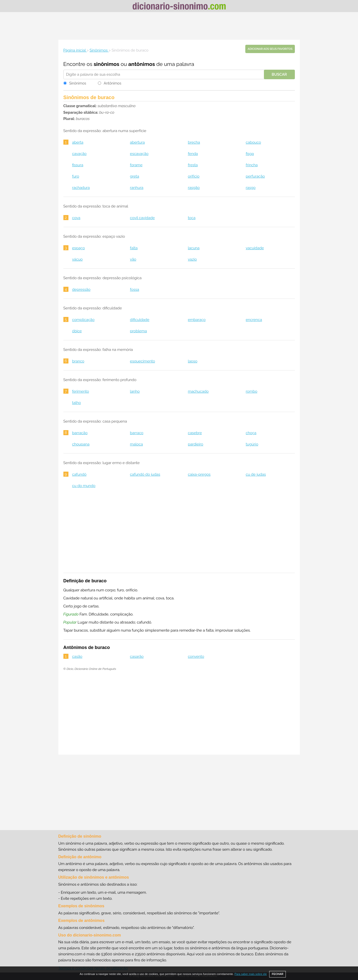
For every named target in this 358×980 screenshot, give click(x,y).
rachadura (81, 188)
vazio (192, 259)
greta (135, 176)
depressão (81, 290)
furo (76, 176)
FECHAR (277, 974)
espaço (79, 248)
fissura (78, 165)
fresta (193, 165)
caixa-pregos (199, 474)
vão (133, 259)
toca (192, 218)
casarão (137, 657)
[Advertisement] (179, 26)
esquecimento (143, 361)
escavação (139, 154)
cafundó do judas (145, 474)
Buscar (279, 74)
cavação (79, 154)
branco (78, 361)
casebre (195, 433)
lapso (193, 361)
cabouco (253, 142)
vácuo (77, 259)
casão (77, 657)
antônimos (142, 64)
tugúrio (252, 444)
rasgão (194, 188)
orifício (194, 176)
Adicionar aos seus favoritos (270, 49)
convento (196, 657)
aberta (78, 142)
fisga (250, 154)
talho (77, 403)
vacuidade (255, 248)
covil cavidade (143, 218)
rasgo (251, 188)
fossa (135, 290)
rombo (252, 391)
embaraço (197, 320)
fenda (193, 154)
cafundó (79, 474)
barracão (80, 433)
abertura (137, 142)
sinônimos (106, 64)
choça (251, 433)
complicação (83, 320)
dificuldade (140, 320)
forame (136, 165)
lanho (135, 391)
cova (76, 218)
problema (138, 331)
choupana (81, 444)
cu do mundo (84, 486)
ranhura (137, 188)
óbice (77, 331)
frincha (252, 165)
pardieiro (196, 444)
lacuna (194, 248)
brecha (194, 142)
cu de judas (256, 474)
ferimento (81, 391)
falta (134, 248)
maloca (136, 444)
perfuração (255, 176)
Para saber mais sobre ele (251, 974)
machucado (198, 391)
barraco (137, 433)
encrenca (254, 320)
